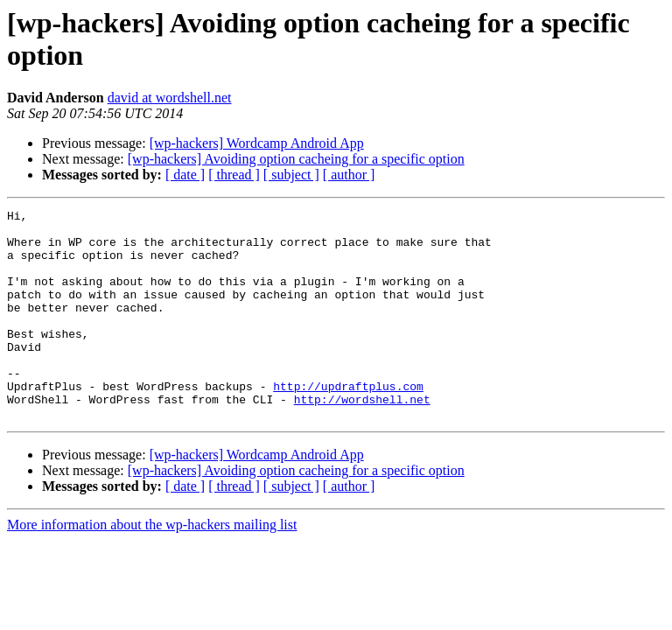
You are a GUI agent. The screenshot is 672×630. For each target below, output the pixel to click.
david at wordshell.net (170, 98)
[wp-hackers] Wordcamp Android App (257, 143)
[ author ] (349, 175)
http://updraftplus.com (348, 423)
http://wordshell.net (362, 438)
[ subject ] (291, 175)
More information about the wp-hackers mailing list (152, 567)
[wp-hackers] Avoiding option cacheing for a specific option (296, 159)
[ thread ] (234, 175)
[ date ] (185, 175)
